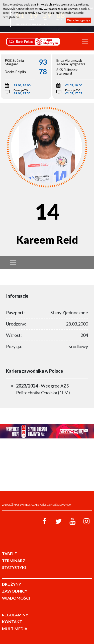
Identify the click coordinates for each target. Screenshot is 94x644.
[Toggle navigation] (85, 42)
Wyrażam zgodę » (79, 20)
